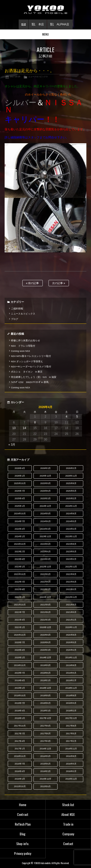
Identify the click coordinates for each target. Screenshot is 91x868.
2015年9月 (45, 786)
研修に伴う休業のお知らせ (25, 340)
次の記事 (59, 283)
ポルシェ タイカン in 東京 (27, 372)
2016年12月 (46, 749)
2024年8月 (71, 514)
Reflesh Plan (23, 824)
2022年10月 (20, 574)
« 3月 (12, 445)
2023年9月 (45, 544)
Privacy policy (23, 853)
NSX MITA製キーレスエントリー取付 (31, 356)
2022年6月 (45, 582)
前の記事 (32, 283)
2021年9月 (45, 605)
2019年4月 (20, 680)
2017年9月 (45, 726)
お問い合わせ (24, 24)
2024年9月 (45, 514)
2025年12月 (46, 476)
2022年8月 (71, 574)
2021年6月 (45, 612)
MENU (45, 34)
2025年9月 (45, 483)
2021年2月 (71, 620)
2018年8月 (71, 696)
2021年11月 (71, 597)
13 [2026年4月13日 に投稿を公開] (14, 428)
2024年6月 (45, 521)
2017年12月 (46, 718)
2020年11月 (71, 627)
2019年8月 (71, 665)
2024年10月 (20, 514)
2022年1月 (20, 597)
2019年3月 (45, 680)
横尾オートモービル (46, 10)
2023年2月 (71, 559)
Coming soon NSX (21, 351)
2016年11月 (71, 749)
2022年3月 (45, 589)
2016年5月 (71, 764)
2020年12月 (46, 627)
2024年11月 (71, 506)
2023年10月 (20, 544)
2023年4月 (20, 559)
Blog (23, 834)
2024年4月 (20, 529)
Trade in (68, 824)
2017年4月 (20, 741)
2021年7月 (20, 612)
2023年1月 (20, 567)
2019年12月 (46, 658)
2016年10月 (20, 756)
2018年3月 (45, 711)
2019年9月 (45, 665)
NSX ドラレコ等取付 (23, 346)
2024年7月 (20, 521)
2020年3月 (45, 650)
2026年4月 (20, 468)
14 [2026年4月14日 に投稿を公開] (24, 428)
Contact (68, 844)
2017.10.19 (15, 76)
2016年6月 (45, 764)
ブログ (15, 319)
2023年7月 (20, 552)
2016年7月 (20, 764)
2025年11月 (71, 476)
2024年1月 (20, 536)
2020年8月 (71, 635)
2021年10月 (20, 605)
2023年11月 (71, 536)
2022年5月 (71, 582)
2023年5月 (71, 552)
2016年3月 (45, 771)
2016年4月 (20, 771)
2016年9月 (45, 756)
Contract (23, 814)
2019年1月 (20, 688)
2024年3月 (45, 529)
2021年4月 (20, 620)
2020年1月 (20, 658)
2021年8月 (71, 605)
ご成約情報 (17, 309)
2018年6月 (45, 703)
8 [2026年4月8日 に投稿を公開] (35, 422)
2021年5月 (71, 612)
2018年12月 (46, 688)
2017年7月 (20, 734)
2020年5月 (71, 642)
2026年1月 (20, 476)
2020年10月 (20, 635)
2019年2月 (71, 680)
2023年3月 (45, 559)
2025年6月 (45, 491)
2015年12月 (46, 779)
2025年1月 (20, 506)
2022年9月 (45, 574)
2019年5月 (71, 673)
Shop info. (23, 844)
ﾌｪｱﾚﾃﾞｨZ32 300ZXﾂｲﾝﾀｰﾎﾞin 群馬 (30, 382)
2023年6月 (45, 552)
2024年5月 (71, 521)
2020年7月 (20, 642)
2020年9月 (45, 635)
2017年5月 (71, 734)
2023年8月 (71, 544)
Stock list (68, 805)
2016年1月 (20, 779)
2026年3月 (45, 468)
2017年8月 (71, 726)
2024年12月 (46, 506)
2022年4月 (20, 589)
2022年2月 (71, 589)
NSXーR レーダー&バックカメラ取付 (31, 367)
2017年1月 (20, 749)
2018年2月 (71, 711)
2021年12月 (46, 597)
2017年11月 (71, 718)
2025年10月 (20, 483)
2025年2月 (71, 498)
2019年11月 (71, 658)
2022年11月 (71, 567)
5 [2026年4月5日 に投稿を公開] (77, 417)
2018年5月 (71, 703)
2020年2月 (71, 650)
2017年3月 (45, 741)
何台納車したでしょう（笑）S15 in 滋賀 (34, 377)
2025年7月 (20, 491)
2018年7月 (20, 703)
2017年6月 (45, 734)
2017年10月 (20, 726)
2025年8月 (71, 483)
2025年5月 (71, 491)
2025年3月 (45, 498)
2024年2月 (71, 529)
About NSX (68, 814)
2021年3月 (45, 620)
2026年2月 (71, 468)
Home (23, 805)
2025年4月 (20, 498)
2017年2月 (71, 741)
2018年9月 (45, 696)
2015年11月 (71, 779)
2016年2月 (71, 771)
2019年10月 (20, 665)
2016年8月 (71, 756)
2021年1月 (20, 627)
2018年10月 (20, 696)
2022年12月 (46, 567)
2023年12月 (46, 536)
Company (68, 834)
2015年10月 (20, 786)
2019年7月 (20, 673)
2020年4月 (20, 650)
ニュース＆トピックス (38, 76)
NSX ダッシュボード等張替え (27, 361)
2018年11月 (71, 688)
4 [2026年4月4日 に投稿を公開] (67, 417)
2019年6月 (45, 673)
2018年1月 (20, 718)
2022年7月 (20, 582)
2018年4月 (20, 711)
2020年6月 (45, 642)
